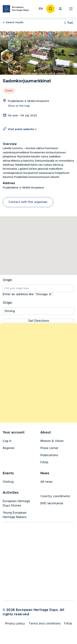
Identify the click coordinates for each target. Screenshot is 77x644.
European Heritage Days (20, 9)
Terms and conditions (45, 625)
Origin (7, 280)
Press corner (49, 449)
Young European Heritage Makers (15, 515)
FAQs (44, 463)
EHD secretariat (52, 504)
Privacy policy (15, 625)
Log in (7, 441)
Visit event (22, 129)
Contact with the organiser (28, 202)
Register (9, 449)
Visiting (8, 482)
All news (46, 482)
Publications (49, 456)
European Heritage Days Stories (16, 504)
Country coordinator (55, 497)
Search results (13, 22)
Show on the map (19, 106)
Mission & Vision (52, 441)
